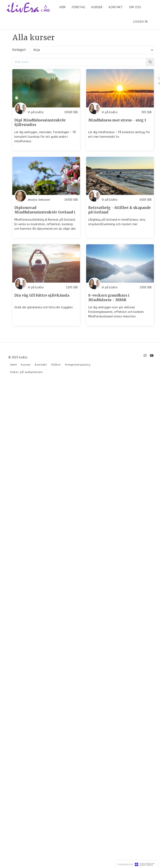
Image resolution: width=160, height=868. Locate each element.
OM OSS (135, 7)
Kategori (19, 50)
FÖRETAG (79, 7)
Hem (14, 365)
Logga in (141, 22)
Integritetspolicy (78, 365)
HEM (63, 7)
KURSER (97, 7)
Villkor (56, 365)
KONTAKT (116, 7)
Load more (159, 81)
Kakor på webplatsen (26, 372)
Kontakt (41, 365)
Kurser (26, 365)
